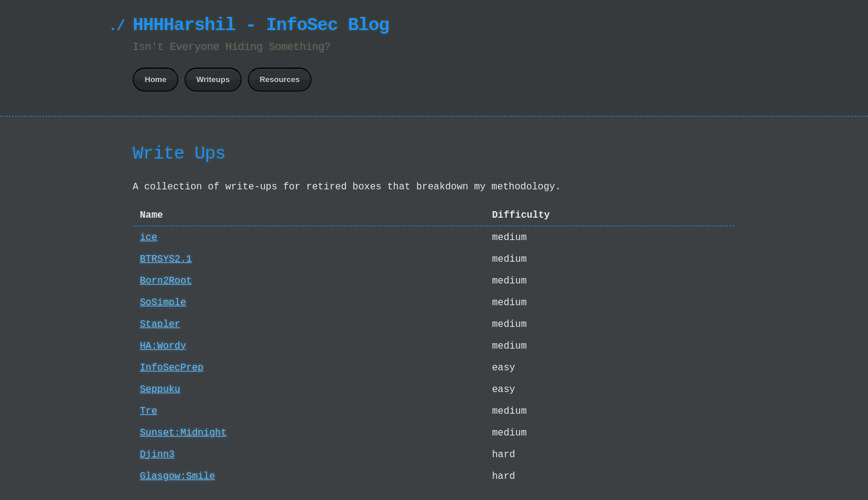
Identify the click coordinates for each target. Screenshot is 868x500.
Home (156, 79)
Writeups (213, 79)
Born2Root (166, 281)
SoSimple (163, 303)
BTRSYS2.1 (166, 259)
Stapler (160, 324)
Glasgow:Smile (178, 476)
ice (149, 238)
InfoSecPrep (172, 368)
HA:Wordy (163, 346)
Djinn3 (157, 455)
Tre (149, 411)
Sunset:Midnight (183, 433)
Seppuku (160, 390)
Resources (280, 79)
